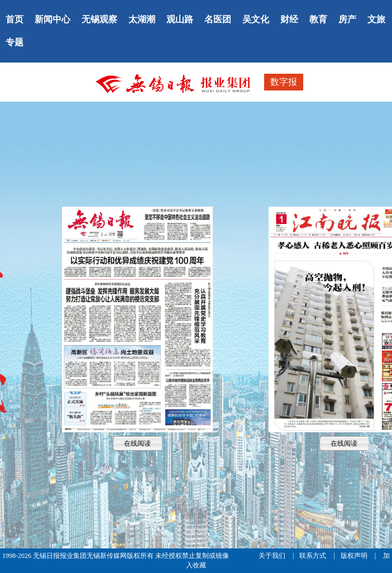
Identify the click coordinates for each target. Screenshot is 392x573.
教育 (318, 19)
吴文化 (256, 19)
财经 (289, 19)
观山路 (180, 19)
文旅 (376, 19)
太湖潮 (142, 19)
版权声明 (355, 556)
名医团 (218, 19)
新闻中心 (52, 19)
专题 (15, 42)
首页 (15, 19)
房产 (347, 19)
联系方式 (314, 556)
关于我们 (273, 556)
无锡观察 (99, 19)
